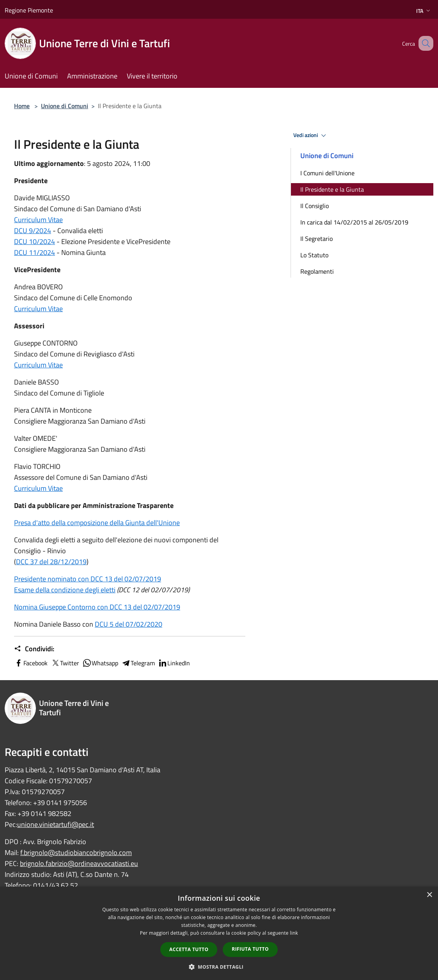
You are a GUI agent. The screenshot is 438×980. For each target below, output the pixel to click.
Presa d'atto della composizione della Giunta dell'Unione (97, 523)
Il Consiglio (315, 206)
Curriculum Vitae (38, 220)
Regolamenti (317, 271)
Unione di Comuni (65, 106)
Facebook (31, 663)
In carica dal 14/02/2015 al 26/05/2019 (354, 222)
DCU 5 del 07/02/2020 (129, 624)
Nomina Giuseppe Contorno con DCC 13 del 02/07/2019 (97, 607)
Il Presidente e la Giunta (332, 189)
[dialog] (219, 933)
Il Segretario (317, 239)
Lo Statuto (314, 255)
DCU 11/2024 (35, 252)
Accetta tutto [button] (189, 949)
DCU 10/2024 (35, 241)
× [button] (429, 895)
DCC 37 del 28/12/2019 (51, 562)
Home (22, 106)
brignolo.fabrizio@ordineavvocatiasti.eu (79, 863)
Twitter (65, 663)
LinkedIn (174, 663)
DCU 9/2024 (33, 231)
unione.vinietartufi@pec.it (56, 824)
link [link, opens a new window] (294, 933)
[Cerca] (424, 43)
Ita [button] (424, 11)
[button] (219, 967)
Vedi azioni (311, 135)
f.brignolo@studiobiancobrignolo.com (76, 853)
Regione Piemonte (29, 10)
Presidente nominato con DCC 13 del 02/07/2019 (88, 579)
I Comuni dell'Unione (327, 173)
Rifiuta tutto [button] (250, 949)
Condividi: (34, 649)
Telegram (138, 663)
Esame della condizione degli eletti (65, 590)
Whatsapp (100, 663)
